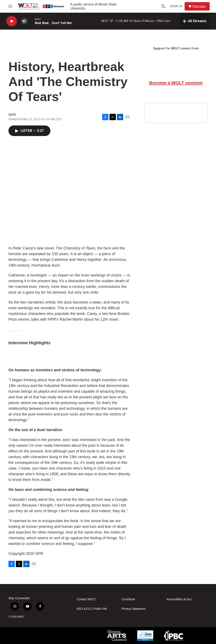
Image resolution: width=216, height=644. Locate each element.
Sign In (176, 6)
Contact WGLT (86, 599)
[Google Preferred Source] (176, 113)
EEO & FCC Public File (92, 609)
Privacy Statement (134, 609)
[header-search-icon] (163, 6)
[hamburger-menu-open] (10, 6)
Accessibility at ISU (179, 599)
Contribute (128, 599)
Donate (199, 6)
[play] (12, 21)
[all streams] (195, 21)
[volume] (24, 21)
